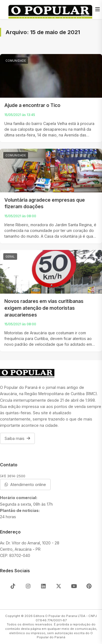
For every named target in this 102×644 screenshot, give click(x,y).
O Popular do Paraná (65, 635)
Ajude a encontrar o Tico (32, 105)
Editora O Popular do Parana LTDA (59, 616)
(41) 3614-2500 (13, 476)
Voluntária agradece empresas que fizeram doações (45, 203)
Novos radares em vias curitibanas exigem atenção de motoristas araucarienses (44, 308)
